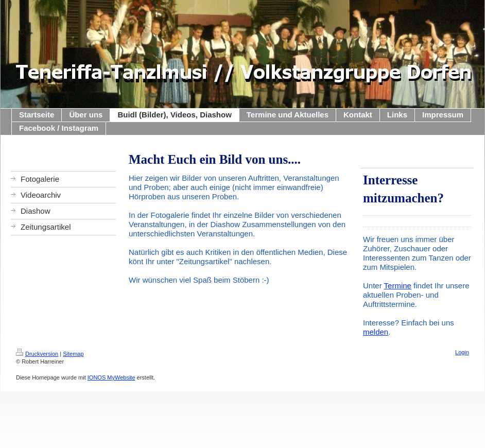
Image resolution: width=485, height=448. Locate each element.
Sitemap (73, 354)
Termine (398, 286)
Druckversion (37, 354)
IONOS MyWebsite (111, 377)
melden (376, 332)
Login (462, 352)
